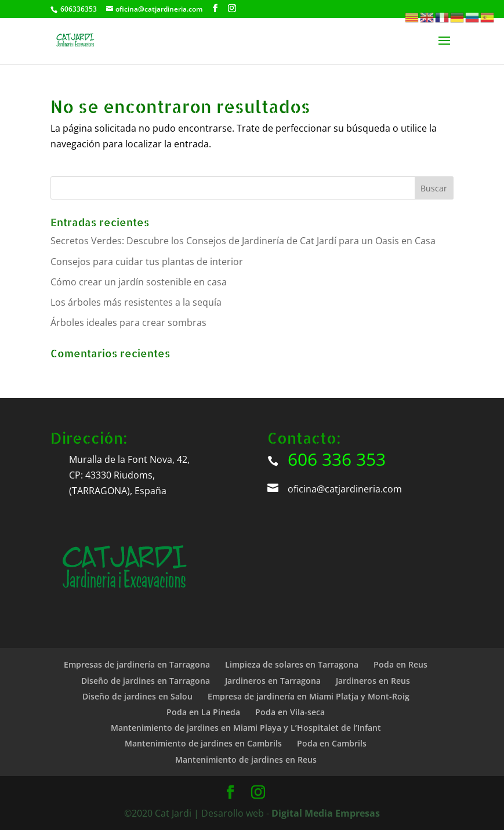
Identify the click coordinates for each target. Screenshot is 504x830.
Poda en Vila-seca (290, 712)
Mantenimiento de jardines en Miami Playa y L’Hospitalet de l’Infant (246, 728)
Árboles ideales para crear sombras (128, 322)
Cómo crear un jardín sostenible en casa (139, 282)
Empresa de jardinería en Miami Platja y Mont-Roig (309, 696)
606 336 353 (337, 459)
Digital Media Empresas (326, 813)
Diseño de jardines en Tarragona (146, 681)
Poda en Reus (400, 664)
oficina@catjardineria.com (345, 489)
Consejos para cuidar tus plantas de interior (147, 262)
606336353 (79, 9)
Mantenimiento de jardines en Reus (246, 760)
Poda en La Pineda (203, 712)
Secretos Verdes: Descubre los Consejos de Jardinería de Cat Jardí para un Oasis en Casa (243, 241)
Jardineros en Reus (373, 681)
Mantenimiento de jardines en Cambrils (203, 743)
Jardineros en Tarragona (273, 681)
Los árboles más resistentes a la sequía (136, 302)
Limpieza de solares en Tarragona (292, 664)
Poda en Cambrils (332, 743)
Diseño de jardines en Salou (137, 696)
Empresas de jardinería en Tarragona (137, 664)
